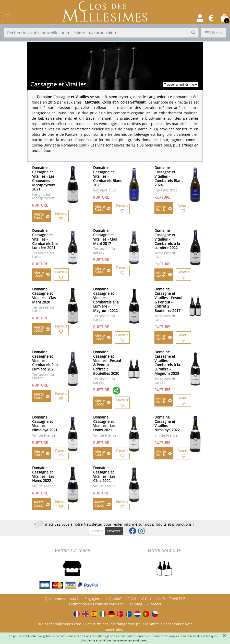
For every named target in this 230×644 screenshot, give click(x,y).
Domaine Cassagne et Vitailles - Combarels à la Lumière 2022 (167, 239)
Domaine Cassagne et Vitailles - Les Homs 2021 (104, 423)
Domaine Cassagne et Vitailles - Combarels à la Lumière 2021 (45, 239)
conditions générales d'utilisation (113, 636)
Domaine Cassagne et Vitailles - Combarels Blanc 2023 (108, 176)
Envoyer (114, 531)
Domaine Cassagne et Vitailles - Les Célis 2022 (104, 474)
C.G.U (147, 599)
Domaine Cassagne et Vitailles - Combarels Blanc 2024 (169, 176)
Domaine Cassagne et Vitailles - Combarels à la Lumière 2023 (45, 360)
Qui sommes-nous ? (62, 599)
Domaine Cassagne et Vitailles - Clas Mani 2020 (44, 295)
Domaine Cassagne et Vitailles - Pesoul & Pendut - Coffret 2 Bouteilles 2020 (107, 363)
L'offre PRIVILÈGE (171, 599)
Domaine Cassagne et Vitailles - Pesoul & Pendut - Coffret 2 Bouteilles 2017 (168, 300)
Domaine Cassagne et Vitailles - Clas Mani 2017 (105, 237)
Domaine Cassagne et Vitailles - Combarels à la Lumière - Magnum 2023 (167, 363)
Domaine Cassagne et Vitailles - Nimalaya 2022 (167, 423)
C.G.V (132, 599)
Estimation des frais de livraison (96, 604)
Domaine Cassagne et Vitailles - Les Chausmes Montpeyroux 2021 (44, 178)
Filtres (213, 33)
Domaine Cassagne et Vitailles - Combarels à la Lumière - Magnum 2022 (106, 300)
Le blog (136, 604)
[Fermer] (224, 636)
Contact (155, 604)
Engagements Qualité (103, 599)
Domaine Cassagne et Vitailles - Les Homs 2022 (43, 474)
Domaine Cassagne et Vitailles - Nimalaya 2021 (45, 423)
